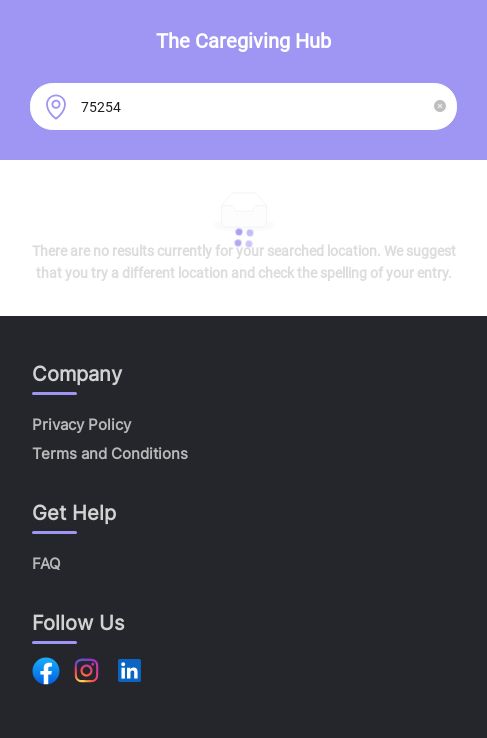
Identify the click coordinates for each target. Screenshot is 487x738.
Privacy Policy (81, 424)
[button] (440, 106)
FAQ (46, 563)
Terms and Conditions (110, 453)
